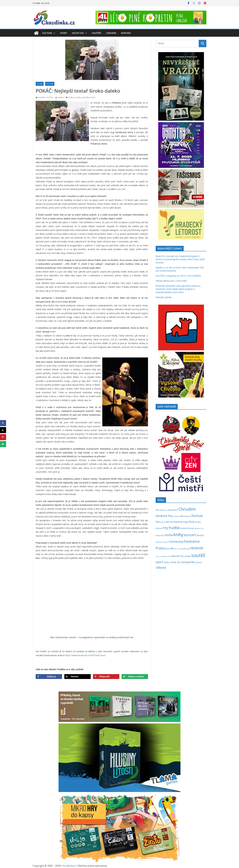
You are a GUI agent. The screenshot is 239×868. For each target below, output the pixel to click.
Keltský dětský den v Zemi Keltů (171, 281)
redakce (61, 97)
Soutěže (97, 33)
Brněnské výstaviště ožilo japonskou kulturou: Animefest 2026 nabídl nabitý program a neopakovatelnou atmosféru (178, 289)
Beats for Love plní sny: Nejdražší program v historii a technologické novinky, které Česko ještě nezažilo (180, 259)
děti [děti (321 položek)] (182, 516)
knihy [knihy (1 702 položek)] (178, 535)
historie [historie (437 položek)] (178, 522)
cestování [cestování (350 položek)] (172, 510)
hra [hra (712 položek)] (192, 522)
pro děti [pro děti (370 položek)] (170, 548)
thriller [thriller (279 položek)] (167, 562)
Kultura (47, 33)
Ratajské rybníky (164, 297)
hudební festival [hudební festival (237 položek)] (187, 528)
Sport (64, 33)
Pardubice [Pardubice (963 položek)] (192, 541)
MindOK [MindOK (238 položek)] (200, 535)
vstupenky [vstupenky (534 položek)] (188, 562)
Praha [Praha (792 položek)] (160, 548)
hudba (71, 97)
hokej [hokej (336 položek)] (186, 522)
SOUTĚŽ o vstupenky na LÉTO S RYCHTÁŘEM (178, 276)
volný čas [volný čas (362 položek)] (175, 562)
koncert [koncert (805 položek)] (190, 535)
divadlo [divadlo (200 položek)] (176, 516)
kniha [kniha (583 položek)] (169, 535)
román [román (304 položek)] (187, 556)
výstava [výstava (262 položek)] (199, 562)
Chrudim (111, 33)
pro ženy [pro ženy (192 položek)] (178, 549)
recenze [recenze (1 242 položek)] (197, 548)
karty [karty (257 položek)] (158, 535)
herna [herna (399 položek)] (169, 522)
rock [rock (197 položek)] (157, 556)
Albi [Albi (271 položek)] (157, 510)
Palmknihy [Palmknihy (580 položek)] (176, 542)
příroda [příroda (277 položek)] (186, 549)
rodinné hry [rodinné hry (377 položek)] (177, 556)
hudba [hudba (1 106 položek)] (174, 528)
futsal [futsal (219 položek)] (163, 522)
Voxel (93, 97)
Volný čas (78, 33)
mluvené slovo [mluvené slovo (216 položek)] (162, 542)
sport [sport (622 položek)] (159, 562)
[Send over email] (135, 677)
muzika (78, 97)
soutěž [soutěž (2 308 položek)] (198, 555)
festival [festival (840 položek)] (197, 516)
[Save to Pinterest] (106, 677)
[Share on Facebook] (49, 677)
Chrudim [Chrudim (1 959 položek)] (187, 509)
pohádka (86, 97)
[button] (54, 33)
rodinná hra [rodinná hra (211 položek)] (165, 556)
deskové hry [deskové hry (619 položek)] (164, 516)
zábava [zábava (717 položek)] (161, 567)
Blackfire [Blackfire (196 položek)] (163, 510)
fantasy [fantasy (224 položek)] (187, 516)
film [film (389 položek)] (158, 522)
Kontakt (126, 33)
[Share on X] (78, 677)
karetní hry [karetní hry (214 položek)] (199, 528)
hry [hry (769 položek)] (166, 528)
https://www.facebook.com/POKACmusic (85, 655)
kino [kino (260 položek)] (163, 535)
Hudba (40, 84)
